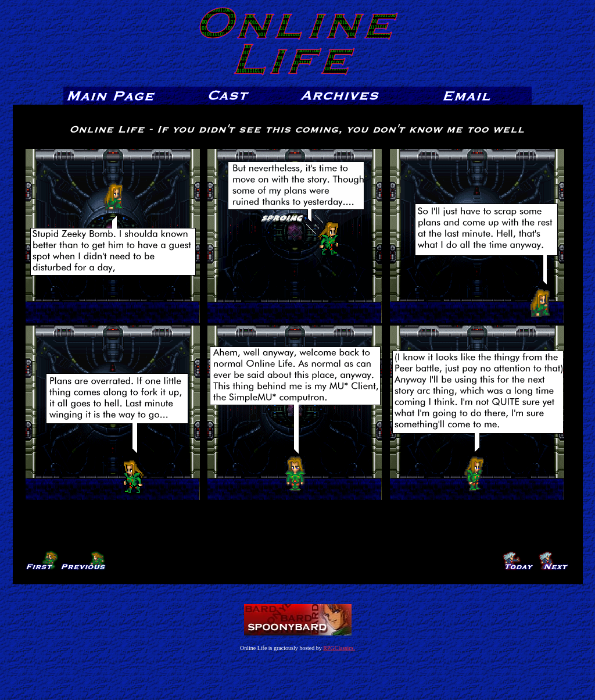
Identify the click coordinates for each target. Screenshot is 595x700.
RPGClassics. (339, 648)
